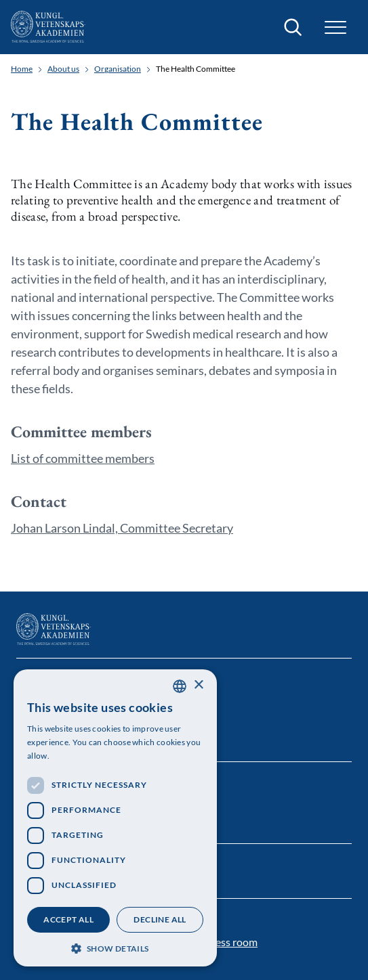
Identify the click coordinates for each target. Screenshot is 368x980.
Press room (231, 942)
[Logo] (48, 27)
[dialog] (115, 818)
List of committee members (83, 458)
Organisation (118, 69)
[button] (335, 27)
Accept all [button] (68, 919)
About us (63, 69)
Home (22, 69)
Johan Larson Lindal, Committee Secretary (122, 528)
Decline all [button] (160, 919)
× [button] (198, 685)
